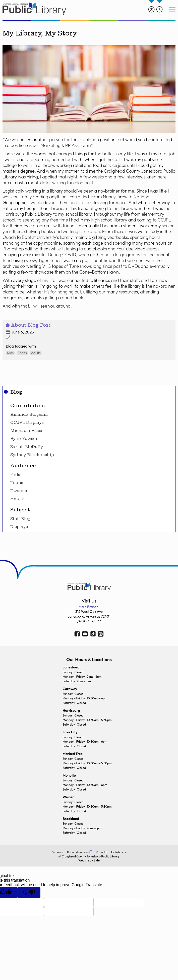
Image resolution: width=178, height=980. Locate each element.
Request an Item (78, 852)
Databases (118, 852)
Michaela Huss (26, 431)
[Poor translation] (29, 893)
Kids (15, 475)
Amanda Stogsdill (29, 414)
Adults (17, 499)
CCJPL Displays (27, 423)
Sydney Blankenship (32, 455)
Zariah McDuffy (27, 447)
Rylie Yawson (24, 439)
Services (58, 852)
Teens (17, 483)
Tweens (19, 491)
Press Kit (102, 852)
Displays (19, 527)
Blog (16, 392)
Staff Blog (20, 519)
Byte (97, 860)
